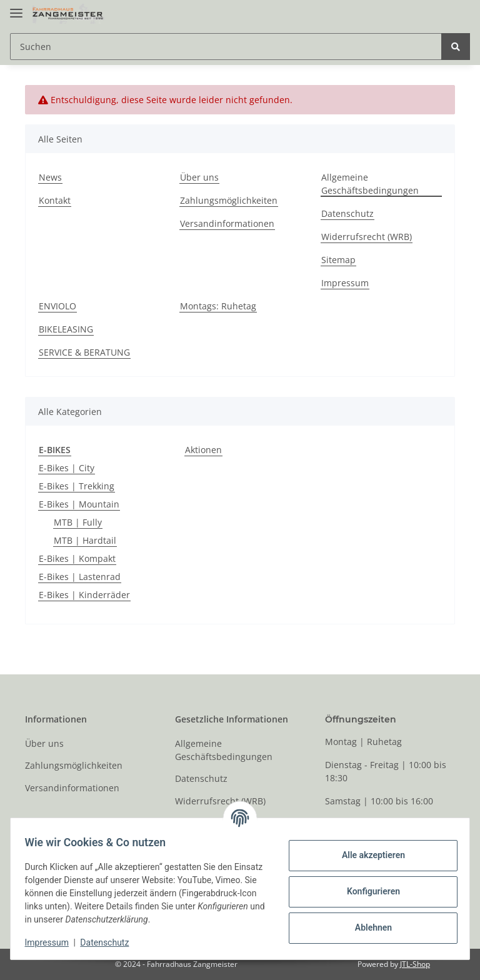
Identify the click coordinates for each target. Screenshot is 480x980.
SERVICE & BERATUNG (84, 352)
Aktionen (203, 450)
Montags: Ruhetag (218, 306)
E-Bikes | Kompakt (77, 558)
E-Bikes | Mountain (79, 504)
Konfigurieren (367, 891)
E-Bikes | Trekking (77, 486)
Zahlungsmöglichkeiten (229, 200)
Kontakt (55, 200)
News (50, 177)
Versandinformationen (227, 223)
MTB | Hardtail (85, 540)
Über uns (199, 177)
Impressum (345, 283)
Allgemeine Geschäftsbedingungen (370, 184)
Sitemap (338, 260)
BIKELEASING (66, 329)
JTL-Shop (415, 964)
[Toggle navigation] (16, 8)
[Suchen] (226, 47)
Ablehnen (367, 927)
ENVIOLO (57, 306)
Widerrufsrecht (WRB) (367, 237)
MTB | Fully (78, 522)
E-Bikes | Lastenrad (80, 577)
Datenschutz (347, 213)
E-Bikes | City (67, 468)
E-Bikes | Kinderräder (84, 595)
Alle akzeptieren (367, 855)
